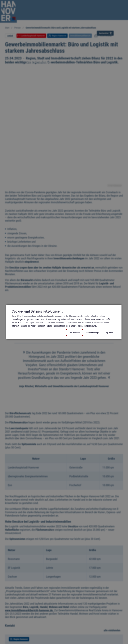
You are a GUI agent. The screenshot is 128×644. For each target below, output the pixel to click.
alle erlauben (75, 333)
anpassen (109, 333)
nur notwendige (93, 333)
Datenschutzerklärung (87, 326)
